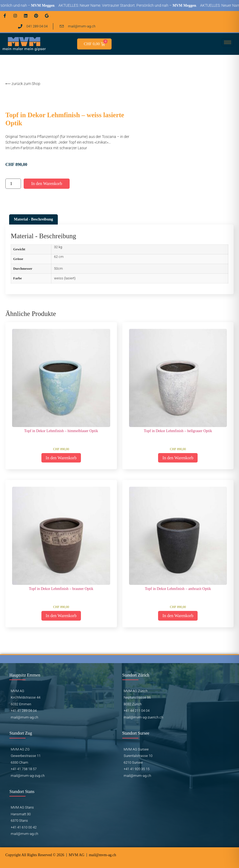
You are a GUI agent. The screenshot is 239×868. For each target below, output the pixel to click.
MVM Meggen (48, 6)
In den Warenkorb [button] (61, 458)
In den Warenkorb (47, 184)
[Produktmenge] (13, 184)
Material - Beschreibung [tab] (33, 219)
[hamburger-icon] (228, 42)
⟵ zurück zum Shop (23, 84)
